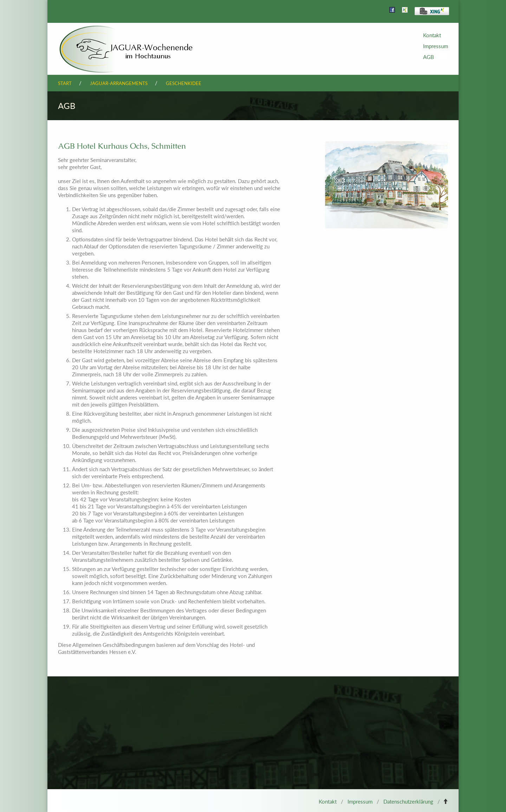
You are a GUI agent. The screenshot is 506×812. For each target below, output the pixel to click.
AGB (429, 57)
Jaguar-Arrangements (119, 83)
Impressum (436, 46)
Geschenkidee (184, 83)
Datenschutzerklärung (408, 801)
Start (65, 83)
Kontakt (432, 35)
